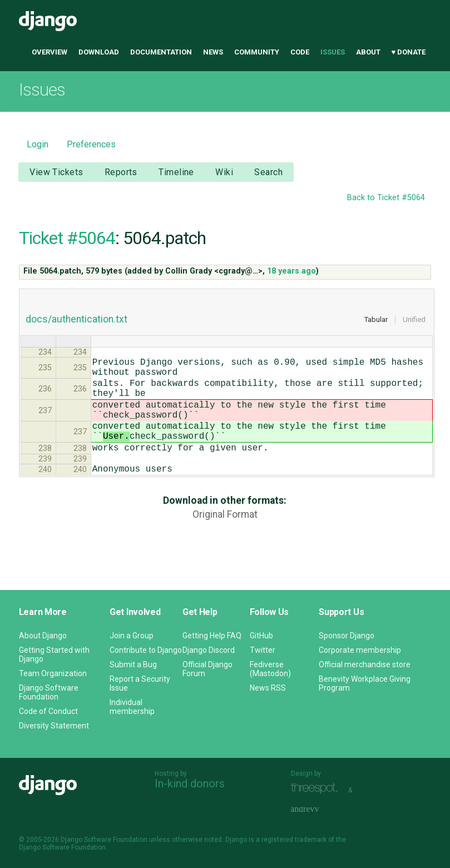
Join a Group (132, 636)
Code (300, 52)
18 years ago (291, 271)
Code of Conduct (48, 711)
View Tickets (56, 172)
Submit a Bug (133, 664)
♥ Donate (409, 52)
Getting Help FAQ (212, 636)
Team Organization (53, 673)
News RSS (268, 688)
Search (268, 172)
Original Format (225, 539)
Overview (50, 52)
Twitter (263, 650)
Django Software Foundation (49, 692)
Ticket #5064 (67, 238)
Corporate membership (360, 650)
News (213, 52)
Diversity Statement (54, 726)
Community (257, 52)
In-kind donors (190, 783)
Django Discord (209, 650)
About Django (43, 636)
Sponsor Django (347, 636)
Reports (121, 172)
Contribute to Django (146, 650)
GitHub (261, 636)
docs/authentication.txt (76, 319)
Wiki (224, 172)
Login (38, 144)
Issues (333, 52)
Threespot (317, 789)
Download (99, 52)
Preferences (91, 144)
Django (48, 21)
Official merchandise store (365, 664)
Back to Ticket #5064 (386, 198)
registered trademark (294, 840)
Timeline (176, 172)
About (368, 52)
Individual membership (132, 707)
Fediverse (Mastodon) (270, 669)
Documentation (161, 52)
